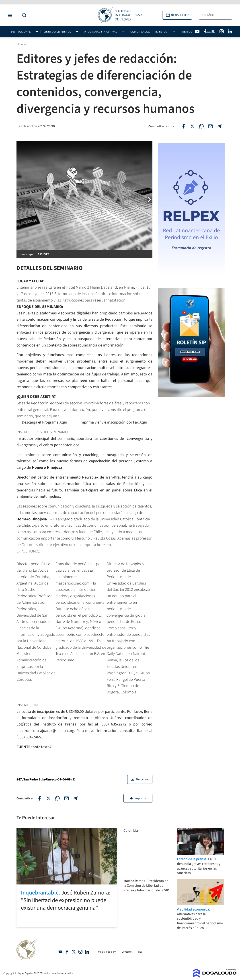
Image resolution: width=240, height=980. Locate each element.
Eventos (161, 32)
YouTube (60, 952)
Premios (186, 32)
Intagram (80, 952)
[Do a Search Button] (23, 15)
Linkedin (87, 952)
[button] (177, 15)
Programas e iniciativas (101, 32)
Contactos (127, 952)
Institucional (21, 32)
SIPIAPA (22, 44)
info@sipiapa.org (107, 952)
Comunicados (140, 32)
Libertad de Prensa (57, 32)
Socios (210, 32)
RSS (140, 952)
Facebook (67, 952)
